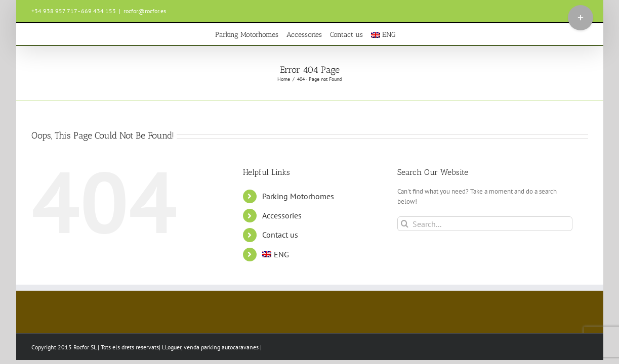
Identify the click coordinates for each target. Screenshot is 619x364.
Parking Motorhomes (298, 196)
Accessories (282, 215)
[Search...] (485, 224)
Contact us (280, 235)
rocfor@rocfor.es (145, 11)
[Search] (405, 224)
